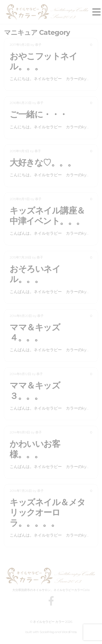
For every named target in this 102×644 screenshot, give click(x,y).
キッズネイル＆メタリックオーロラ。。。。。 (48, 512)
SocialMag (47, 632)
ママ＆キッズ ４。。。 (39, 332)
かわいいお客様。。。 (35, 449)
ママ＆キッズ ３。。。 (39, 390)
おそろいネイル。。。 (35, 274)
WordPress (69, 632)
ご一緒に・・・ (39, 114)
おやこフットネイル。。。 (43, 61)
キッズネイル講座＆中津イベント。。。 (47, 216)
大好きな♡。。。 (43, 162)
